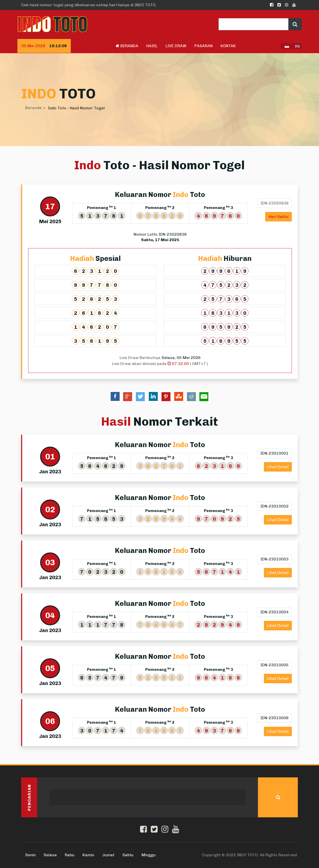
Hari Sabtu (279, 217)
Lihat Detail (278, 467)
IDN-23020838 (275, 203)
